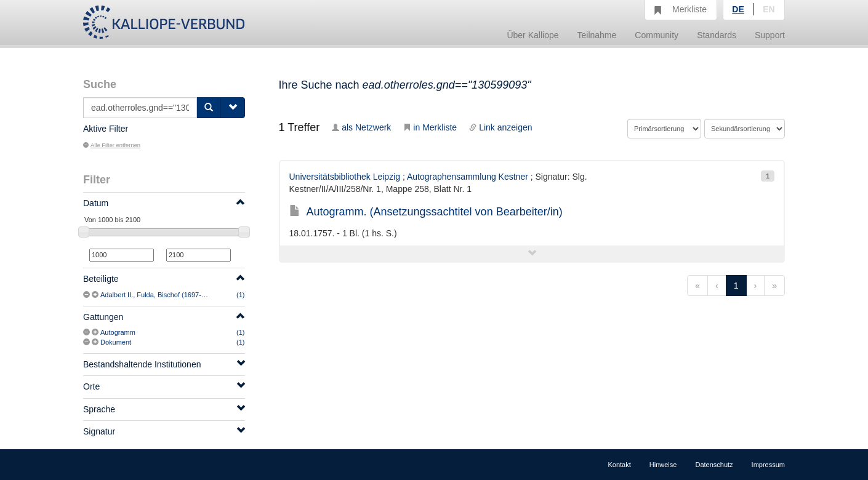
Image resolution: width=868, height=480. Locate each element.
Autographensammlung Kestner (468, 177)
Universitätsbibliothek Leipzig (345, 177)
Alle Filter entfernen (112, 145)
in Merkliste (430, 127)
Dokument (116, 342)
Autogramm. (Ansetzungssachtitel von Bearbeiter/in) (426, 212)
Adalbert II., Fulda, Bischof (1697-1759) (159, 295)
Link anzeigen (500, 127)
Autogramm (118, 332)
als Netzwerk (361, 127)
